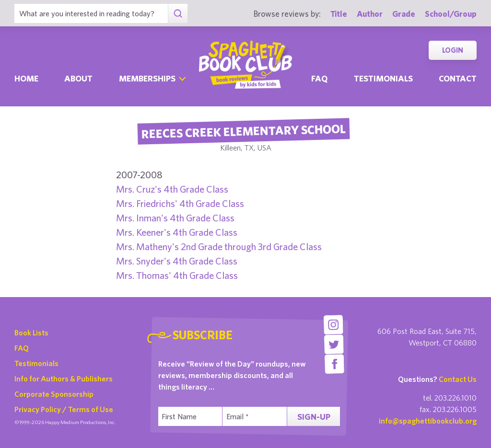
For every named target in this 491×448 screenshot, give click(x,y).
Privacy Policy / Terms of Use (64, 409)
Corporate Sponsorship (54, 394)
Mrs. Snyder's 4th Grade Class (177, 261)
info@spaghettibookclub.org (428, 421)
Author (370, 14)
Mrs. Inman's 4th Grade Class (175, 218)
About (78, 78)
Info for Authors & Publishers (64, 379)
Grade (404, 14)
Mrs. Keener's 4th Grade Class (177, 232)
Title (339, 14)
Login (453, 50)
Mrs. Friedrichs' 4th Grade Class (180, 203)
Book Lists (31, 333)
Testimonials (383, 78)
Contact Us (458, 379)
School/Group (451, 14)
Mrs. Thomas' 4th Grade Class (177, 275)
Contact (458, 78)
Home (26, 78)
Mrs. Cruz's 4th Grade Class (172, 189)
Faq (319, 78)
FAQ (22, 348)
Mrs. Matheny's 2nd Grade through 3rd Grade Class (219, 247)
